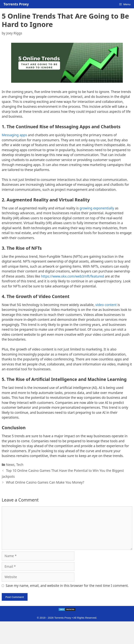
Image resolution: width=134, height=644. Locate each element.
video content (106, 305)
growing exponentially (97, 208)
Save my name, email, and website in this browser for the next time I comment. (67, 586)
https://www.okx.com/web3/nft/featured (72, 276)
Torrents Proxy (16, 4)
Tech (20, 465)
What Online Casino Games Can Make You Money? (45, 482)
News (10, 465)
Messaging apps (14, 135)
